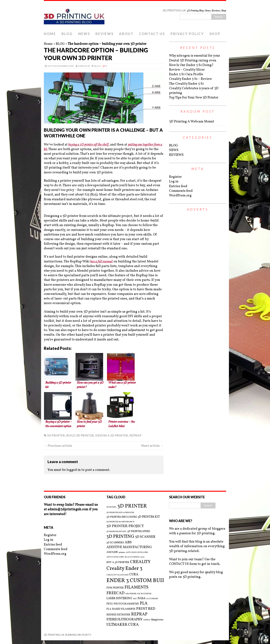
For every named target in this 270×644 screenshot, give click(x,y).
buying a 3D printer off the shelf (88, 145)
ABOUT (126, 34)
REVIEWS (104, 34)
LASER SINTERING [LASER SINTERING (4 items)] (119, 598)
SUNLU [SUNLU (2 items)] (147, 620)
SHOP (215, 34)
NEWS (84, 34)
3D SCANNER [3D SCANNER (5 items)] (145, 537)
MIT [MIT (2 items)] (135, 599)
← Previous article (58, 446)
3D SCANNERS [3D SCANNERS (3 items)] (115, 543)
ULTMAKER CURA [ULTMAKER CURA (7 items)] (123, 625)
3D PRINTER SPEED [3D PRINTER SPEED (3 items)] (139, 531)
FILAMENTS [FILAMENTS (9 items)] (136, 587)
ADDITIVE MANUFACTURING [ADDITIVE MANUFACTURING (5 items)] (129, 547)
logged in (74, 470)
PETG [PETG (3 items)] (110, 604)
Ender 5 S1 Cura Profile (186, 74)
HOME (50, 34)
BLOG (67, 34)
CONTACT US (152, 34)
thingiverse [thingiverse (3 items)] (157, 620)
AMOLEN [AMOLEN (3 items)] (112, 552)
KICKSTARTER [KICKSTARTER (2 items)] (144, 594)
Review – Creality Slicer (187, 70)
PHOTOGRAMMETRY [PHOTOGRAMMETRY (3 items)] (126, 604)
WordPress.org (180, 196)
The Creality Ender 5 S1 (186, 84)
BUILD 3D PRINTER (80, 435)
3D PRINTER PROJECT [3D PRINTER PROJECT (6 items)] (125, 526)
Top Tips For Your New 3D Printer (194, 98)
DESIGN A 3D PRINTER (112, 435)
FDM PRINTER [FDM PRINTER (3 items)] (115, 588)
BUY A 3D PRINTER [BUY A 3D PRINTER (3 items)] (118, 562)
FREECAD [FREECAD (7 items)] (115, 593)
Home (48, 44)
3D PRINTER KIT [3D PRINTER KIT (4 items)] (149, 517)
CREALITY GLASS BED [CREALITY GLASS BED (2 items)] (118, 575)
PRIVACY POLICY (187, 34)
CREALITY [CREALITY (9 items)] (140, 562)
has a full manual (101, 262)
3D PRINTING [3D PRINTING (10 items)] (120, 537)
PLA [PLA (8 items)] (144, 604)
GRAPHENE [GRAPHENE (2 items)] (131, 594)
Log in (174, 182)
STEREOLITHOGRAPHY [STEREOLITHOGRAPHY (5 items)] (125, 620)
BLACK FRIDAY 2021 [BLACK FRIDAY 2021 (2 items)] (135, 557)
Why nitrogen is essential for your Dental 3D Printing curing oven (195, 58)
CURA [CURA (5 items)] (134, 575)
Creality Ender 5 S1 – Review (190, 79)
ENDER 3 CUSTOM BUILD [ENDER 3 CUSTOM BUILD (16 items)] (138, 581)
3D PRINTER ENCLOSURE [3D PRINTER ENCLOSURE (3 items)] (122, 517)
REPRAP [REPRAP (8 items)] (139, 614)
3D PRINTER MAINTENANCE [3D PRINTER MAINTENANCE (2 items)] (120, 522)
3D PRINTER (56, 435)
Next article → (152, 446)
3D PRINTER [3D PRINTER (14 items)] (132, 506)
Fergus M (84, 66)
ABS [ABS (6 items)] (128, 542)
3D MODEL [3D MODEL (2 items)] (112, 507)
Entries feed (178, 186)
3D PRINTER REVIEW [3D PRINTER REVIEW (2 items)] (116, 532)
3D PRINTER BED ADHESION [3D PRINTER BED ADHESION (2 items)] (120, 513)
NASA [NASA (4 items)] (142, 598)
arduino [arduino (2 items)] (122, 553)
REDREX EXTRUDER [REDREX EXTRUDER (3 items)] (118, 615)
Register (175, 177)
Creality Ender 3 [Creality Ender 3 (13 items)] (124, 569)
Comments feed (181, 191)
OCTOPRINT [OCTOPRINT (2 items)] (152, 599)
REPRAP (135, 435)
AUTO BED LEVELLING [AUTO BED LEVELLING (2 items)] (137, 553)
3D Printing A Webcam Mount (192, 122)
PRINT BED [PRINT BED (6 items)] (146, 609)
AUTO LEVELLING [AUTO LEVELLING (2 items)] (115, 557)
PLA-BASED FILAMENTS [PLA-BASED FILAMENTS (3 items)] (121, 609)
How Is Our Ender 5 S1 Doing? (191, 65)
